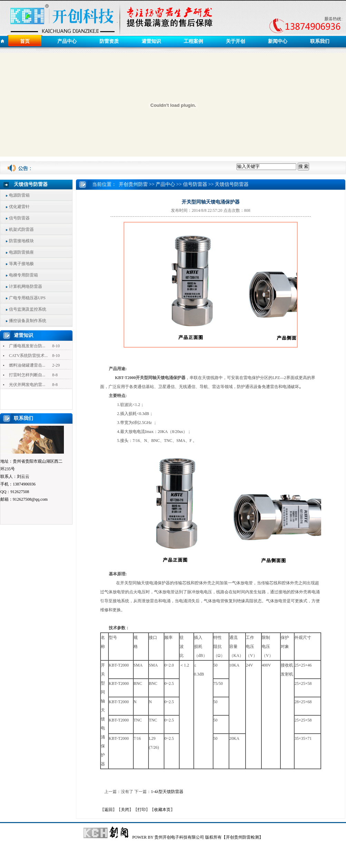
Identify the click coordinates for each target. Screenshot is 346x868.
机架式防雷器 (21, 229)
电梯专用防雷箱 (23, 275)
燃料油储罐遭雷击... (27, 365)
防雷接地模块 (21, 241)
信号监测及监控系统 (28, 309)
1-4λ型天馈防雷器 (167, 792)
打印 (142, 810)
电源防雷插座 (21, 252)
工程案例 (193, 41)
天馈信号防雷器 (232, 184)
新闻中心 (278, 41)
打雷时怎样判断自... (27, 375)
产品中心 (67, 41)
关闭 (125, 810)
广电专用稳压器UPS (27, 298)
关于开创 (236, 41)
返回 (108, 810)
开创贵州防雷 (133, 184)
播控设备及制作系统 (28, 321)
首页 (25, 41)
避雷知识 (151, 41)
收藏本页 (162, 810)
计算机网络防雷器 (26, 286)
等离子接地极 (21, 264)
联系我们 (320, 41)
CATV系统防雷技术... (28, 356)
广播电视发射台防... (27, 346)
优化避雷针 (19, 207)
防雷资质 (109, 41)
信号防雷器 (19, 218)
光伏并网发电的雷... (27, 385)
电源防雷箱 (19, 195)
